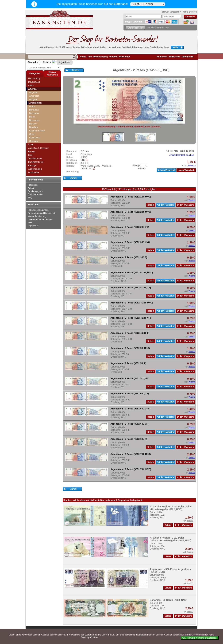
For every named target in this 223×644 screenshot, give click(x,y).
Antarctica (34, 96)
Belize (32, 117)
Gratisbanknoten (36, 194)
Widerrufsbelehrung (37, 216)
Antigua (33, 99)
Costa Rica (35, 138)
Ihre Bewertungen (97, 57)
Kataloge (32, 165)
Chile (32, 134)
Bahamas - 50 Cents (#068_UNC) (168, 600)
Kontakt (113, 57)
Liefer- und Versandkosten (40, 219)
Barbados (34, 113)
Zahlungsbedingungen (38, 210)
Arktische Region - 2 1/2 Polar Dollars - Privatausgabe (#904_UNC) (170, 539)
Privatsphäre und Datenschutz (42, 213)
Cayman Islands (37, 131)
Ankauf (31, 188)
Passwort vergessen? (171, 12)
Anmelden (162, 57)
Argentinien (61, 62)
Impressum (33, 226)
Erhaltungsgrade (36, 191)
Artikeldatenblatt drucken (182, 155)
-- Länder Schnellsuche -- (44, 68)
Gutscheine (34, 172)
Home (83, 57)
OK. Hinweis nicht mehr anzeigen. (200, 638)
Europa (32, 152)
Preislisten (33, 185)
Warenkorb (188, 57)
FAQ (30, 197)
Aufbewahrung (35, 169)
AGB (30, 223)
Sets (30, 155)
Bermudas (34, 120)
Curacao (33, 141)
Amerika (47, 62)
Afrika (31, 85)
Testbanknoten (35, 159)
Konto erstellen (190, 12)
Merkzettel (175, 57)
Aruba (32, 106)
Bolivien (33, 124)
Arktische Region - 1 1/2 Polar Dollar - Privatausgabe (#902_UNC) (171, 508)
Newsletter (124, 57)
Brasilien (34, 127)
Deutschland (34, 82)
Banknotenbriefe (36, 162)
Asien (31, 145)
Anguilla (33, 92)
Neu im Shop (34, 78)
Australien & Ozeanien (39, 148)
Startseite (33, 62)
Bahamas (34, 110)
